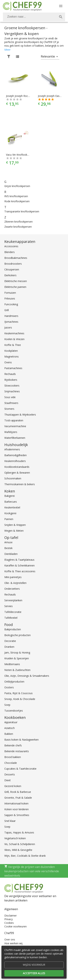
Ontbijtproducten (14, 682)
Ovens (8, 362)
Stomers (9, 409)
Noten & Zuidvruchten (17, 670)
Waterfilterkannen (15, 438)
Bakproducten (13, 629)
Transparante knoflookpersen (22, 211)
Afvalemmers (12, 449)
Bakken (9, 734)
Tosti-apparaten (14, 420)
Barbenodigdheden (16, 455)
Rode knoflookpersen (17, 201)
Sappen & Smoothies (17, 815)
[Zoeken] (30, 17)
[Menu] (61, 6)
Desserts (10, 774)
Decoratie (10, 641)
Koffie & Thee (13, 345)
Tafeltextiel (11, 618)
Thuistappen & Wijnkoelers (20, 415)
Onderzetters (12, 589)
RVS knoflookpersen (16, 196)
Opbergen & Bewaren (17, 473)
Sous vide (10, 397)
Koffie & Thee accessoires (20, 571)
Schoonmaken (13, 478)
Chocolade (11, 763)
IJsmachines (11, 322)
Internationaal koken (16, 803)
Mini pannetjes (13, 577)
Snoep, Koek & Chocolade (20, 699)
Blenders (10, 252)
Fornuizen (10, 293)
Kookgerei (10, 513)
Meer (7, 50)
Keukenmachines (14, 333)
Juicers (8, 327)
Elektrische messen (16, 281)
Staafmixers (11, 403)
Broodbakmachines (16, 258)
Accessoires (11, 246)
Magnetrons (12, 357)
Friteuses (10, 298)
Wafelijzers (11, 432)
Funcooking (11, 304)
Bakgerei (10, 496)
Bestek (8, 548)
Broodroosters (13, 264)
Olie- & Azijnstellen (15, 583)
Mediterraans (12, 664)
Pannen (9, 519)
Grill (7, 310)
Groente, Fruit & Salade (18, 798)
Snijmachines (12, 391)
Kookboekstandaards (17, 467)
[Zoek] (61, 17)
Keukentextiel (12, 507)
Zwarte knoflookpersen (18, 227)
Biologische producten (17, 635)
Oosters (9, 687)
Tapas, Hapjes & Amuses (19, 832)
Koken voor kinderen (17, 809)
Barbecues (11, 502)
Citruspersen (12, 269)
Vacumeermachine (15, 426)
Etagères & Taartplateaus (19, 560)
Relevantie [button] (48, 56)
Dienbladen (11, 554)
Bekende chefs (13, 745)
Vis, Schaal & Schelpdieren (20, 844)
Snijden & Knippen (15, 525)
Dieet (8, 780)
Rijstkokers (11, 380)
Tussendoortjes (14, 711)
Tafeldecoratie (13, 612)
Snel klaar (10, 821)
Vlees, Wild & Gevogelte (18, 850)
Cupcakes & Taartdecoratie (20, 769)
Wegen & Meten (14, 531)
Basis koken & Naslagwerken (21, 740)
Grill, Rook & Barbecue (18, 792)
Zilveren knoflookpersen (18, 222)
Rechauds (10, 374)
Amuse (8, 542)
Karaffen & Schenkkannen (19, 565)
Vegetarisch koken (15, 838)
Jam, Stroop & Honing (17, 653)
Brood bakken (13, 757)
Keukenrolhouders (15, 461)
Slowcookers (12, 386)
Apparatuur (11, 722)
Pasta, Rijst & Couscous (18, 693)
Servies (9, 606)
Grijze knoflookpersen (17, 186)
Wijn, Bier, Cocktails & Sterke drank (25, 856)
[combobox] (34, 17)
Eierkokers (10, 275)
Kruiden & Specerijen (17, 658)
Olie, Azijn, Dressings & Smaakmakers (27, 676)
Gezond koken (13, 786)
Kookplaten (11, 351)
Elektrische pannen (15, 287)
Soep (7, 705)
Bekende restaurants (17, 751)
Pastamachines (13, 368)
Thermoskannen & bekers (20, 484)
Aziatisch (10, 728)
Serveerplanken (13, 600)
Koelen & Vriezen (14, 339)
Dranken (9, 647)
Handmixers (11, 316)
